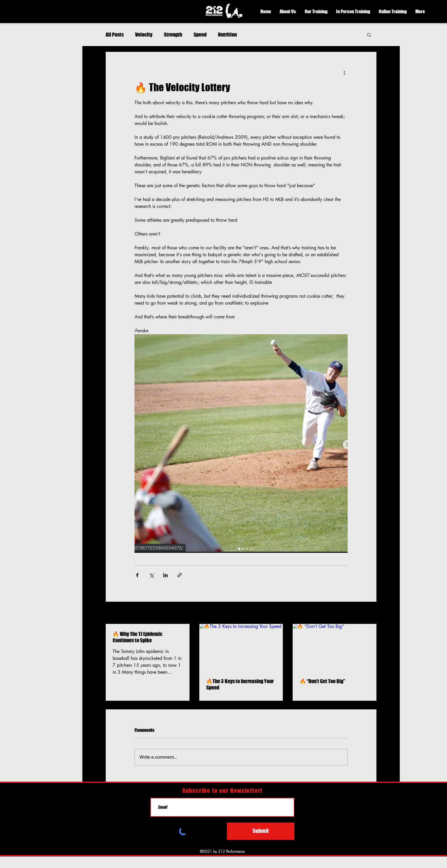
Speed (200, 35)
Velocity (144, 35)
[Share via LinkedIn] (165, 575)
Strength (173, 35)
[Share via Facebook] (137, 575)
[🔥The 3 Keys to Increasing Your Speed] (241, 647)
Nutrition (227, 35)
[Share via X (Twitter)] (151, 575)
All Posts (115, 35)
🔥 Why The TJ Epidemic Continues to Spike (138, 637)
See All (370, 613)
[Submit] (261, 831)
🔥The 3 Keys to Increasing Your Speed (240, 684)
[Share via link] (180, 575)
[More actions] (344, 73)
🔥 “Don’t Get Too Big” (322, 681)
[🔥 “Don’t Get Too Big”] (335, 647)
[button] (288, 12)
